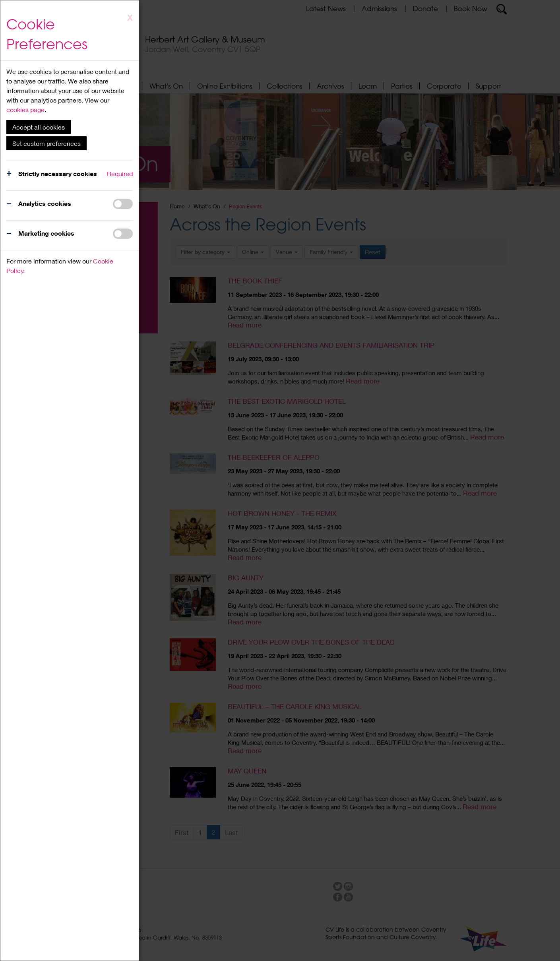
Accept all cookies (39, 127)
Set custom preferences (47, 143)
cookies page (25, 109)
